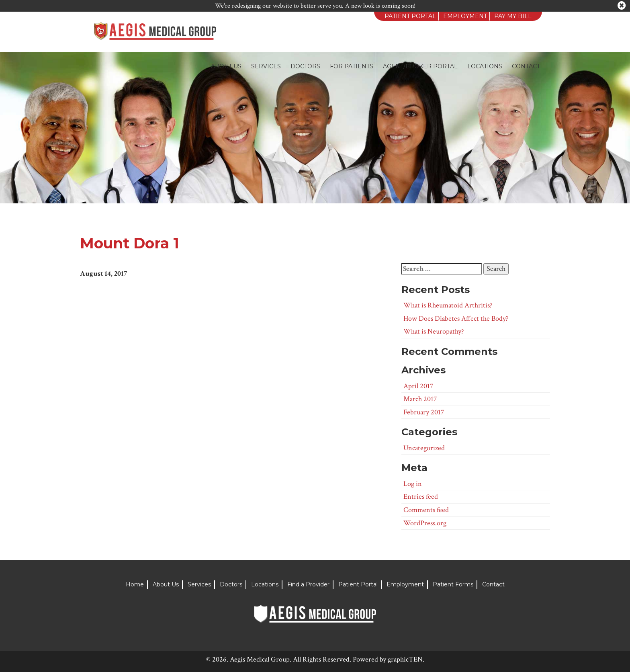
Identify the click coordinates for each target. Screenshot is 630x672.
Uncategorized (424, 448)
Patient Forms (453, 584)
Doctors (305, 66)
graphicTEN (405, 659)
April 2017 (418, 386)
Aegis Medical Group (260, 659)
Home (135, 584)
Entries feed (421, 497)
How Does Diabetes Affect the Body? (456, 319)
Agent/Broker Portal (420, 66)
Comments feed (426, 510)
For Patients (352, 66)
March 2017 (420, 399)
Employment (465, 16)
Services (266, 66)
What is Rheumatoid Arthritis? (448, 305)
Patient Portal (410, 16)
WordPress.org (425, 523)
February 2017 (424, 412)
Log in (413, 484)
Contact (526, 66)
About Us (226, 66)
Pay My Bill (513, 16)
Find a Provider (308, 584)
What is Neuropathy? (434, 331)
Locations (485, 66)
